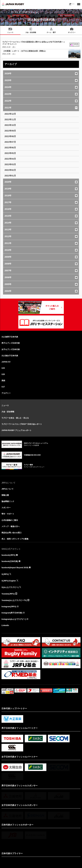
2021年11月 (10, 119)
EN (73, 4)
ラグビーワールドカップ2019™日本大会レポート (22, 424)
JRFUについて (8, 489)
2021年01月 (10, 176)
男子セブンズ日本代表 (11, 343)
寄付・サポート (8, 514)
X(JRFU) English (9, 581)
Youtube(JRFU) (8, 594)
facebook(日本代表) (10, 561)
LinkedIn (5, 625)
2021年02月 (10, 170)
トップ (4, 12)
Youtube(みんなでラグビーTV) (14, 600)
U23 (3, 368)
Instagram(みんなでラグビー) (14, 619)
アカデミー (6, 393)
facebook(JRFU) (8, 555)
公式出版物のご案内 (10, 520)
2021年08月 (10, 136)
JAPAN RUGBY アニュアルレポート (17, 430)
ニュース (5, 405)
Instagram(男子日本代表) (12, 613)
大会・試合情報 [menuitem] (31, 32)
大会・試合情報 (8, 412)
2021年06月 (10, 148)
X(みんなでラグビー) (10, 587)
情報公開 (5, 495)
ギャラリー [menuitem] (72, 32)
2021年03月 (10, 164)
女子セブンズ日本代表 (11, 349)
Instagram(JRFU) (9, 607)
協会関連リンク (8, 501)
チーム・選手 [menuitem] (51, 32)
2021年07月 (10, 142)
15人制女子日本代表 (19, 12)
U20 (3, 374)
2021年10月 (10, 125)
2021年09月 (10, 131)
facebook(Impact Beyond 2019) (15, 568)
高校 (3, 381)
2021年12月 (10, 114)
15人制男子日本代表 (10, 337)
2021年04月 (10, 159)
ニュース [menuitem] (10, 32)
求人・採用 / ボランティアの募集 (15, 539)
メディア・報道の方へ (11, 526)
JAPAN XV (6, 362)
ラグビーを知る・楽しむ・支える (15, 418)
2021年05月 (10, 153)
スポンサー (6, 508)
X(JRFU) (5, 574)
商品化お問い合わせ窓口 (12, 533)
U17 (3, 387)
